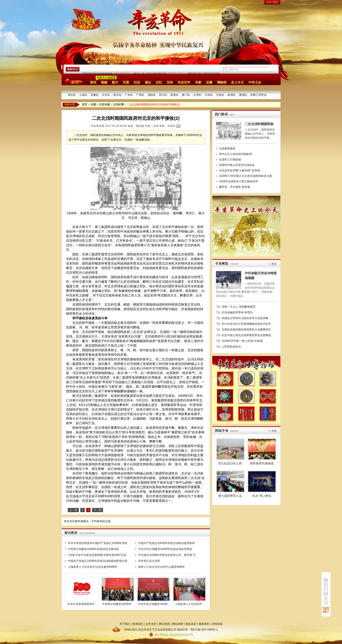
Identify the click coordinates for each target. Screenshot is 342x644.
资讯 (93, 82)
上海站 (83, 95)
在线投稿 (217, 624)
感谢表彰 (204, 624)
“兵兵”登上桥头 (262, 496)
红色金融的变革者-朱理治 (237, 312)
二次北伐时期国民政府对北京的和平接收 (89, 74)
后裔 (209, 82)
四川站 (163, 95)
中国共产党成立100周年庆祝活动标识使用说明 (166, 543)
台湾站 (197, 95)
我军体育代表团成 (262, 463)
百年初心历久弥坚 (149, 561)
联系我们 (138, 624)
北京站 (106, 95)
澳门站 (186, 95)
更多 (274, 264)
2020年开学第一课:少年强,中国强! (242, 341)
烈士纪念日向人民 (230, 463)
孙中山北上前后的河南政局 (151, 74)
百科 (170, 82)
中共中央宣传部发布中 (81, 604)
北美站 (220, 95)
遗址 (148, 82)
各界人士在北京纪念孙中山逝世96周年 (162, 567)
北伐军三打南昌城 (230, 160)
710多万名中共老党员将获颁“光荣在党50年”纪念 (97, 555)
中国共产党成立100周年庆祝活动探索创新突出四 (97, 561)
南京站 (117, 95)
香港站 (174, 95)
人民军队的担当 (231, 347)
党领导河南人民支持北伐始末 (206, 74)
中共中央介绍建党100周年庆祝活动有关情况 (165, 549)
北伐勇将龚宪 (227, 149)
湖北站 (72, 95)
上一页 (73, 510)
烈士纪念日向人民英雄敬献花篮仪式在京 (246, 324)
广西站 (140, 95)
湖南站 (152, 95)
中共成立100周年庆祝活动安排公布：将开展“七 (167, 555)
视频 (104, 82)
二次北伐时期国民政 (259, 124)
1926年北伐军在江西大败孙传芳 (238, 181)
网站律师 (178, 624)
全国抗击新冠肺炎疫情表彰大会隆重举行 (246, 330)
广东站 (129, 95)
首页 (73, 82)
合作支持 (151, 624)
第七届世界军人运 (230, 496)
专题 (93, 105)
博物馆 (222, 82)
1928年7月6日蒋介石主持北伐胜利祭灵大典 (245, 176)
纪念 (137, 82)
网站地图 (164, 624)
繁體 (275, 2)
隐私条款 (191, 624)
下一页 (97, 510)
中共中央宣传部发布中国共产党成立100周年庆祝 (97, 543)
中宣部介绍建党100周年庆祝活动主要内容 (93, 549)
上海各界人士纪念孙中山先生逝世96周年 (93, 567)
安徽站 (95, 95)
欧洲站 (232, 95)
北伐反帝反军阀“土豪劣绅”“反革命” (240, 170)
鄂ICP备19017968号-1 (204, 630)
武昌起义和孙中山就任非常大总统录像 (245, 318)
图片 (115, 82)
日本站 (209, 95)
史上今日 (237, 82)
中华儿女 (255, 82)
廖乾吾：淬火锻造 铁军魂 (234, 187)
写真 (126, 82)
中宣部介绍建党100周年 (117, 604)
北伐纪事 (118, 105)
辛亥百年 (184, 82)
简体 (269, 2)
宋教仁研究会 (258, 95)
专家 (198, 82)
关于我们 (125, 624)
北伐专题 (104, 105)
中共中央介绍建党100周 (153, 604)
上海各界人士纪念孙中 (189, 604)
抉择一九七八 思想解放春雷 (238, 307)
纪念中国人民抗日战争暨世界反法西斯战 (246, 335)
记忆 (159, 82)
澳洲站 (243, 95)
